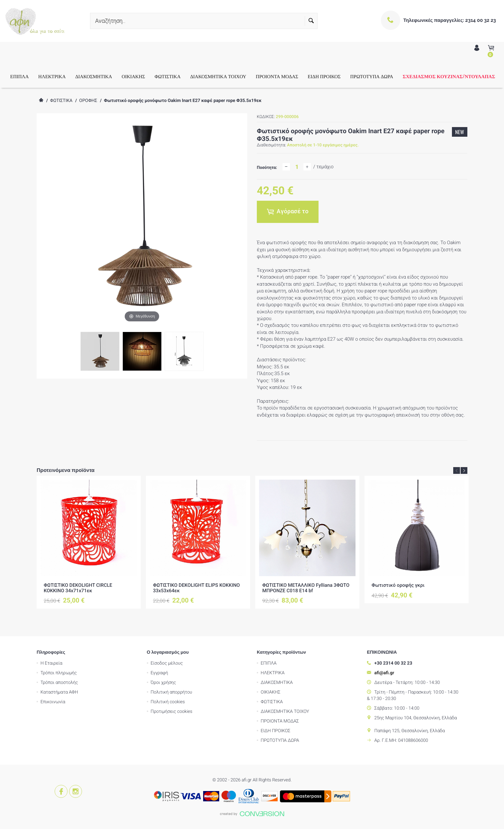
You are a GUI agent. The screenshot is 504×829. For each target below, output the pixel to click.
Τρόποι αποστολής (59, 683)
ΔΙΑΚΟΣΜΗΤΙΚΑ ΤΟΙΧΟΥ (218, 76)
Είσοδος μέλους (167, 663)
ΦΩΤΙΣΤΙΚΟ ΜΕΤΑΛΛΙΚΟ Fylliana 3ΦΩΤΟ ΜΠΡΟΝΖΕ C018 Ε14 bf (306, 588)
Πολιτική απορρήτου (171, 692)
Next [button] (464, 470)
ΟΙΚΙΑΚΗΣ (133, 76)
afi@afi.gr (384, 673)
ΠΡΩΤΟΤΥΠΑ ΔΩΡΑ (372, 76)
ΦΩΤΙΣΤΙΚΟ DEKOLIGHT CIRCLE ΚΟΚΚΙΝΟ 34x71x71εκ (78, 588)
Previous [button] (457, 470)
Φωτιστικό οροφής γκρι (398, 585)
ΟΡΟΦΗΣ (88, 101)
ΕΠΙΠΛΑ (20, 76)
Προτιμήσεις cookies (172, 712)
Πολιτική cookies (168, 702)
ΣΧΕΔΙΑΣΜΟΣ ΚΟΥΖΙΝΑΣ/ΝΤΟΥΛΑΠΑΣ (449, 76)
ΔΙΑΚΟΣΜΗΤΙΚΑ (94, 76)
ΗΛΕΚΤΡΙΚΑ (52, 76)
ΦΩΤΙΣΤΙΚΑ (168, 76)
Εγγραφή (159, 673)
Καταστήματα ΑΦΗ (59, 692)
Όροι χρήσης (163, 683)
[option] (89, 542)
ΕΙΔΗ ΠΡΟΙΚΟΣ (324, 76)
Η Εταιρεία (51, 663)
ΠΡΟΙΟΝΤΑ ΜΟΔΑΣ (277, 76)
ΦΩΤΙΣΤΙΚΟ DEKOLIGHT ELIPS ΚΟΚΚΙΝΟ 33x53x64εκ (196, 588)
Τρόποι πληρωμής (59, 673)
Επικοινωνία (53, 702)
